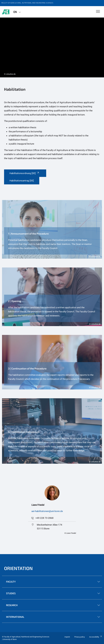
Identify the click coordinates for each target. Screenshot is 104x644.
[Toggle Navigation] (98, 12)
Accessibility (96, 637)
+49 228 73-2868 (44, 518)
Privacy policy (80, 637)
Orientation (18, 568)
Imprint (67, 637)
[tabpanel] (52, 47)
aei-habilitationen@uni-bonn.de (47, 511)
